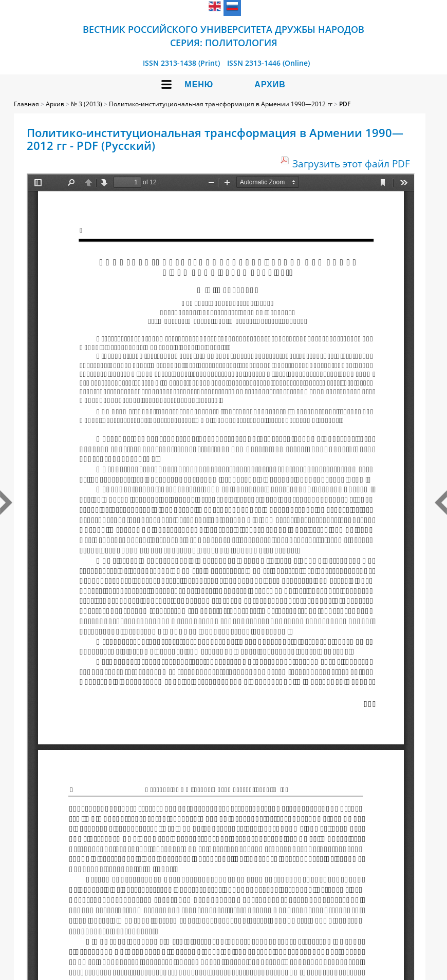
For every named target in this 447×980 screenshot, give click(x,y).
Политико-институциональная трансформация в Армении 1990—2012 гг (221, 104)
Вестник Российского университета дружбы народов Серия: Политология (223, 36)
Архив (270, 84)
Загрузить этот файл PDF (351, 164)
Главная (26, 104)
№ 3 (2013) (87, 104)
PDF (345, 104)
